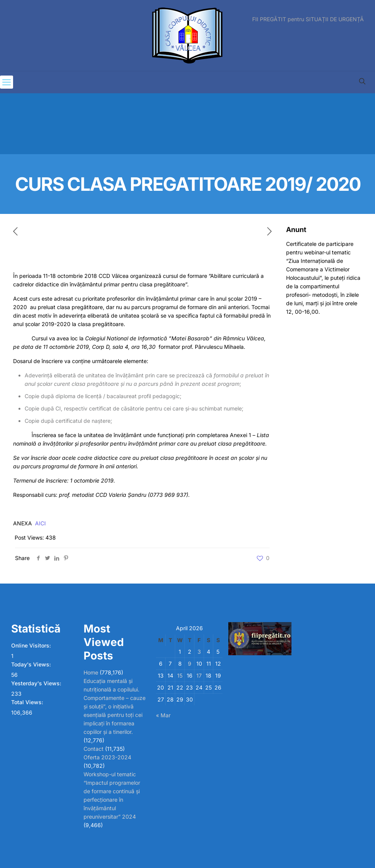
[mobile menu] (7, 82)
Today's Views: (32, 664)
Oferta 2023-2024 (107, 757)
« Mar (163, 715)
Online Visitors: (32, 645)
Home (91, 672)
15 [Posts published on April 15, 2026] (180, 675)
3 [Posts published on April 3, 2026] (199, 652)
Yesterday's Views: (37, 683)
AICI (40, 523)
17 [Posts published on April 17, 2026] (199, 675)
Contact (94, 749)
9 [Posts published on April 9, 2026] (190, 664)
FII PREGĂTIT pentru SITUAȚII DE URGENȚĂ (308, 19)
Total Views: (28, 702)
